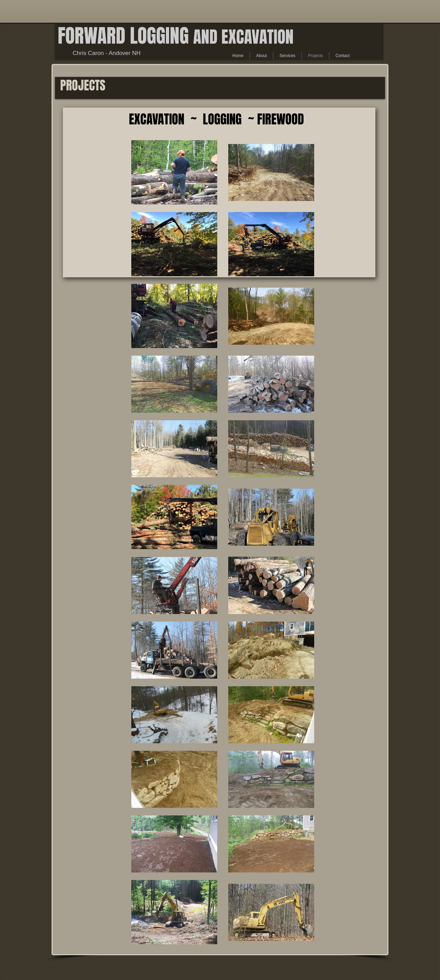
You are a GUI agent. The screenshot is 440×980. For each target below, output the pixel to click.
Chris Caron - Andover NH (106, 53)
